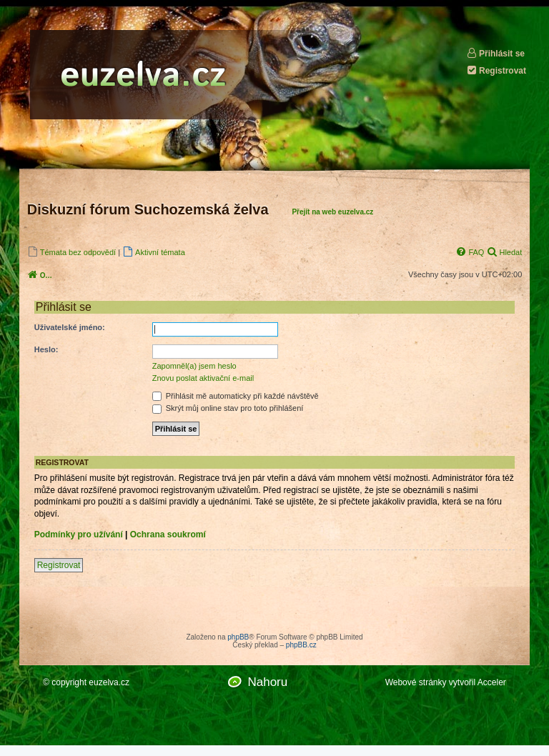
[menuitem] (71, 252)
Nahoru (267, 682)
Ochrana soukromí (168, 534)
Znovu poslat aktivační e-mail (203, 378)
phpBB (238, 637)
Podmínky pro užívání (79, 534)
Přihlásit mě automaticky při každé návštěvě (236, 396)
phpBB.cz (301, 645)
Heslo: (46, 349)
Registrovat (496, 70)
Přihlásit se (495, 53)
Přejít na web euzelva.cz (332, 212)
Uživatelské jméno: (70, 327)
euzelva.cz (109, 682)
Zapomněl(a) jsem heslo (194, 366)
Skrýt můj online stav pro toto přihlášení (228, 408)
